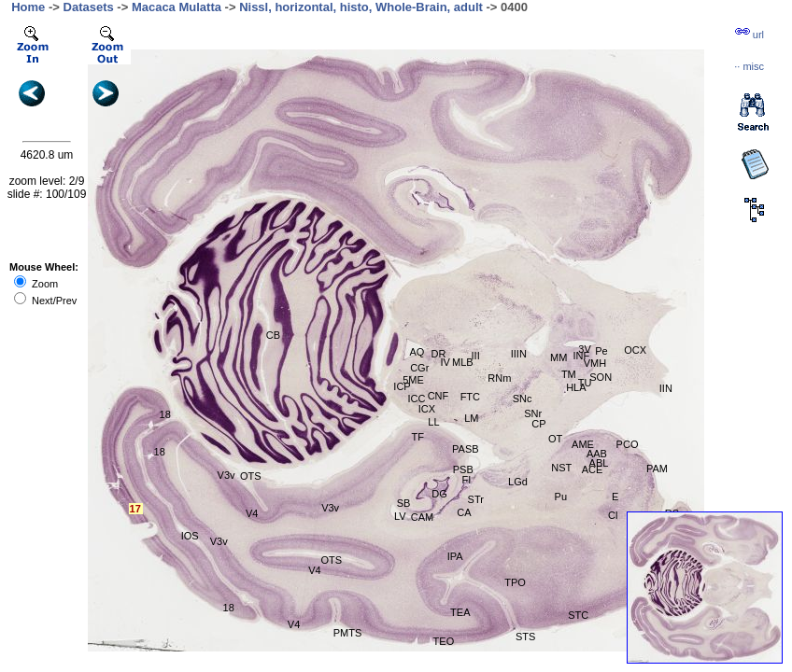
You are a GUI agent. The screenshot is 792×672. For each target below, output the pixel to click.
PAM (657, 469)
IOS (190, 536)
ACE (593, 469)
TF (418, 437)
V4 (252, 513)
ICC (417, 399)
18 (165, 414)
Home (28, 7)
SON (601, 377)
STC (578, 615)
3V (584, 349)
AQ (417, 352)
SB (404, 503)
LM (471, 418)
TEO (444, 641)
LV (400, 516)
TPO (515, 582)
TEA (460, 612)
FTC (470, 397)
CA (464, 512)
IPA (455, 556)
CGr (419, 368)
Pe (601, 351)
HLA (576, 387)
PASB (466, 449)
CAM (422, 517)
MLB (463, 362)
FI (467, 480)
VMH (595, 363)
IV (445, 362)
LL (433, 422)
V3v (330, 508)
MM (559, 357)
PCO (628, 444)
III (476, 356)
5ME (413, 380)
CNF (438, 396)
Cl (613, 515)
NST (561, 468)
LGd (518, 482)
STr (476, 499)
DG (439, 494)
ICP (402, 386)
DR (439, 354)
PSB (463, 469)
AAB (597, 454)
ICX (427, 409)
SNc (523, 399)
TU (585, 383)
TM (569, 374)
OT (555, 439)
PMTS (348, 633)
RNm (499, 378)
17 (135, 509)
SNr (533, 413)
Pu (561, 497)
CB (273, 335)
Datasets (89, 7)
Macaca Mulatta (177, 7)
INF (581, 356)
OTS (331, 560)
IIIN (519, 354)
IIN (666, 388)
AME (583, 444)
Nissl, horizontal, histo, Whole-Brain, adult (361, 7)
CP (538, 424)
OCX (635, 350)
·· (749, 66)
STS (525, 637)
